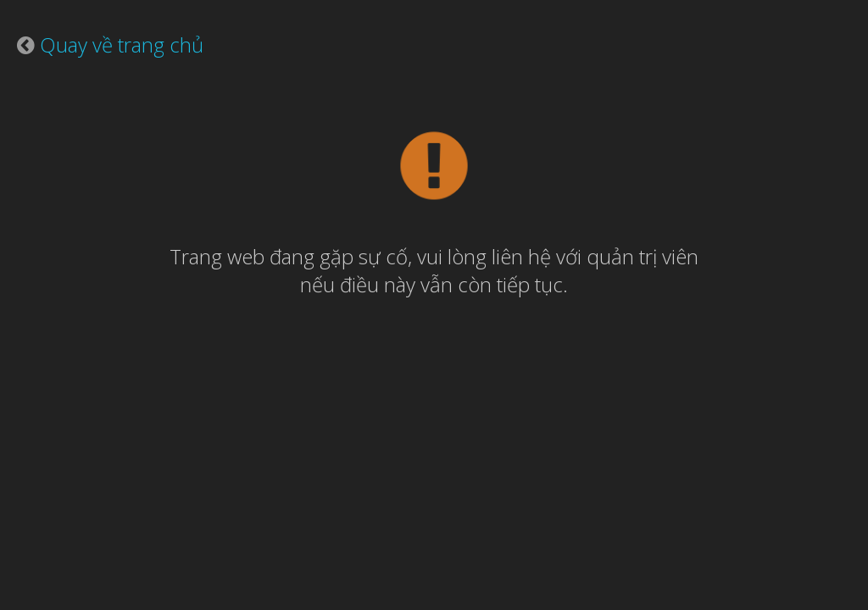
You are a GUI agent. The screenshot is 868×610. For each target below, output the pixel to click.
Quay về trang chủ (122, 44)
